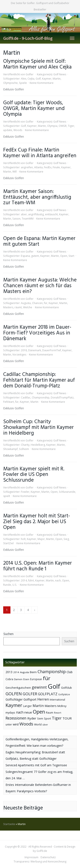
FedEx (48, 167)
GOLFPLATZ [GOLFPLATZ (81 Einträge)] (48, 694)
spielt (7, 496)
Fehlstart (9, 402)
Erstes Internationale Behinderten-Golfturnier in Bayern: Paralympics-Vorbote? (38, 788)
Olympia (52, 126)
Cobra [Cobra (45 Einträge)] (9, 679)
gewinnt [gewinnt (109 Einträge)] (39, 687)
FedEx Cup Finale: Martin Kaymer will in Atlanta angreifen (40, 153)
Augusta (26, 303)
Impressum (31, 857)
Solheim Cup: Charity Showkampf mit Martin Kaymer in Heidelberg (39, 428)
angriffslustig (36, 214)
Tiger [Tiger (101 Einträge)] (57, 718)
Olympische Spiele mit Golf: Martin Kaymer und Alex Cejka (37, 64)
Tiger (71, 126)
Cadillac (26, 398)
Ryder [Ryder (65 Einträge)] (32, 718)
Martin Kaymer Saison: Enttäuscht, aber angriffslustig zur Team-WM (37, 197)
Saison (16, 219)
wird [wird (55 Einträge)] (16, 724)
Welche (28, 307)
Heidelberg (38, 445)
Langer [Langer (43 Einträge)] (27, 706)
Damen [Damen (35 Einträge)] (18, 679)
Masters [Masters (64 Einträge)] (51, 706)
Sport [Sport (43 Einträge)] (47, 719)
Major (41, 539)
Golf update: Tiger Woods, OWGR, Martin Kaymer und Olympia (34, 109)
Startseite (9, 824)
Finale (56, 167)
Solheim (24, 449)
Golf (38, 79)
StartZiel (8, 543)
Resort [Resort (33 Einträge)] (58, 713)
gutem (35, 256)
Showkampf (10, 449)
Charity (25, 445)
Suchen (8, 634)
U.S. (15, 585)
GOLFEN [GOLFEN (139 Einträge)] (14, 694)
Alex (24, 79)
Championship (41, 398)
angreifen (27, 167)
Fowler (25, 492)
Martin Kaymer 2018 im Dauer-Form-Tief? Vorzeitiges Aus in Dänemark (37, 333)
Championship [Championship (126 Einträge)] (52, 672)
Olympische (10, 83)
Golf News (60, 74)
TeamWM (28, 219)
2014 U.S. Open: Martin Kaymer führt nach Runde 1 (38, 566)
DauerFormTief (52, 350)
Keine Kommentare (42, 83)
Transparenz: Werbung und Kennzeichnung (40, 862)
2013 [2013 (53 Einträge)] (9, 672)
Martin (57, 79)
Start (71, 256)
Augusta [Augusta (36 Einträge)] (25, 672)
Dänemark (35, 350)
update (8, 130)
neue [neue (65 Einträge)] (28, 712)
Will (15, 172)
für (46, 303)
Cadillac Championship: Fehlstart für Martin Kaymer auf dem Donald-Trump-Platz (39, 380)
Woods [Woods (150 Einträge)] (26, 724)
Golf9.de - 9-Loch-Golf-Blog (28, 38)
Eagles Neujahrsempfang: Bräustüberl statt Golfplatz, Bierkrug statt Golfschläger (35, 755)
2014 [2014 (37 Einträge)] (16, 672)
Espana (25, 256)
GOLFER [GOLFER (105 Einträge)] (30, 694)
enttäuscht (51, 214)
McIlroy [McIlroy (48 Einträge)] (62, 706)
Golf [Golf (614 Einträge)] (54, 686)
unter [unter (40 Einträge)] (9, 725)
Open (64, 256)
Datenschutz (48, 857)
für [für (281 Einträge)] (47, 678)
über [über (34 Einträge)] (45, 725)
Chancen (37, 303)
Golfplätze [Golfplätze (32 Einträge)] (64, 694)
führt (31, 580)
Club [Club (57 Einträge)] (70, 672)
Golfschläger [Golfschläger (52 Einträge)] (14, 699)
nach (58, 580)
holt (23, 539)
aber (24, 214)
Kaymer (47, 79)
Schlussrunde (67, 492)
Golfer (30, 74)
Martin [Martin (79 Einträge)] (38, 706)
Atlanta (38, 167)
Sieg (66, 539)
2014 (24, 580)
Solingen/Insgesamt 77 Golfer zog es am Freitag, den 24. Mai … (39, 775)
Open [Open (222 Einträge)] (39, 712)
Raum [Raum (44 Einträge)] (49, 713)
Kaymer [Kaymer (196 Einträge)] (14, 705)
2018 (24, 350)
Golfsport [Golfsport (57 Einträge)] (30, 699)
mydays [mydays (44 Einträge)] (10, 713)
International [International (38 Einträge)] (57, 700)
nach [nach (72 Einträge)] (20, 712)
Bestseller (40, 9)
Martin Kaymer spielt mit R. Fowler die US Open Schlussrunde (34, 475)
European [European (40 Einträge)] (36, 679)
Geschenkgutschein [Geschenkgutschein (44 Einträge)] (18, 688)
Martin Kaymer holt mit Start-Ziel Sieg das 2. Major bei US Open (37, 522)
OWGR (63, 126)
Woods (18, 130)
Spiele (23, 83)
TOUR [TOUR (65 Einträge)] (67, 718)
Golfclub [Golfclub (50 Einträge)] (66, 688)
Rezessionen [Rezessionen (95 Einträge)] (16, 718)
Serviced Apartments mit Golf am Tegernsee (36, 765)
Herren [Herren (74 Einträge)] (43, 699)
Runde (7, 585)
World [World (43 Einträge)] (38, 725)
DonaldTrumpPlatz (62, 398)
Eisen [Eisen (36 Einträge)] (26, 679)
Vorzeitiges (19, 355)
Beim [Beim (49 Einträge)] (33, 672)
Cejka (31, 79)
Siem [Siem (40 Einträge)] (40, 719)
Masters (8, 307)
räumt (18, 307)
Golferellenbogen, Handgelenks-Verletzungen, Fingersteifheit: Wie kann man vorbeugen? (37, 742)
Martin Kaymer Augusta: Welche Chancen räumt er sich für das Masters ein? (40, 286)
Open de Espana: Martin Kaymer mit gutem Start (39, 241)
